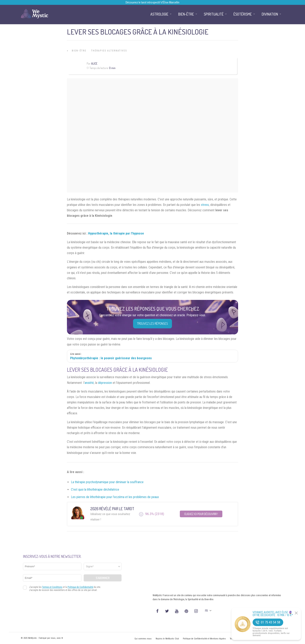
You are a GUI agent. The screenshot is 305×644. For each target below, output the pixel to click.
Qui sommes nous (143, 639)
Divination (270, 14)
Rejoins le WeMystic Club (167, 639)
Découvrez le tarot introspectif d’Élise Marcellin (152, 2)
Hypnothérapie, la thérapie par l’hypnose (116, 233)
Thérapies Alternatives (109, 51)
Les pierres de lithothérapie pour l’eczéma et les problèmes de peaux (115, 497)
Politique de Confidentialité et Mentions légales (204, 639)
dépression (105, 383)
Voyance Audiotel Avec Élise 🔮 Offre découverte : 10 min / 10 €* (273, 614)
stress (205, 205)
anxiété (89, 383)
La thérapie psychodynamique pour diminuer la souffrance (107, 482)
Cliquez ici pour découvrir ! (201, 514)
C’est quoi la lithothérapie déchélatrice (95, 490)
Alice (94, 63)
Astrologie (159, 14)
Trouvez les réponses (152, 324)
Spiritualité (214, 14)
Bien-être (79, 51)
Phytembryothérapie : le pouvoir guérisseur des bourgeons (111, 358)
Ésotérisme (243, 14)
